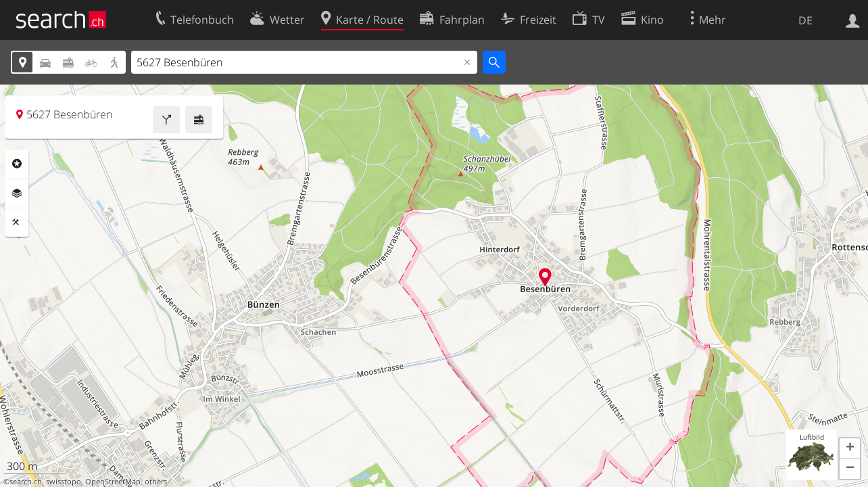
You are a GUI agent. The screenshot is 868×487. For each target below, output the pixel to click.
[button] (850, 448)
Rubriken (17, 164)
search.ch (26, 482)
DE (805, 20)
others (156, 482)
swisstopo (64, 482)
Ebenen (17, 193)
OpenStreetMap (113, 482)
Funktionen (17, 223)
